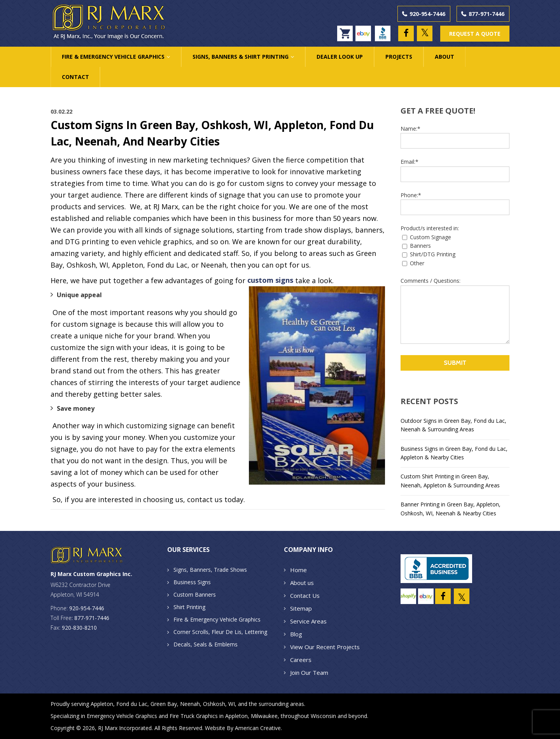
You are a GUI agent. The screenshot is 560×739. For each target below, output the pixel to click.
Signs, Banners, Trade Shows (210, 570)
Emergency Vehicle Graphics (122, 716)
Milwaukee (264, 716)
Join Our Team (309, 672)
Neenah (190, 704)
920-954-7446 (427, 14)
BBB (385, 30)
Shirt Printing (189, 607)
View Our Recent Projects (325, 647)
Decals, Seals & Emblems (206, 644)
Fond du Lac (132, 704)
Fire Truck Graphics (194, 716)
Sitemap (301, 608)
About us (302, 583)
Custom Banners (195, 595)
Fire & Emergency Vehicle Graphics (217, 619)
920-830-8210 (79, 628)
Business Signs (192, 582)
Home (298, 570)
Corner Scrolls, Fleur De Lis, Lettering (220, 632)
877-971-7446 (486, 14)
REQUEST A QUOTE (475, 34)
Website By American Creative (243, 728)
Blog (296, 634)
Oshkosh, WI (219, 704)
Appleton (102, 704)
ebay (365, 30)
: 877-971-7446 (90, 618)
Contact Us (305, 595)
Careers (301, 660)
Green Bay (164, 704)
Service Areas (308, 621)
